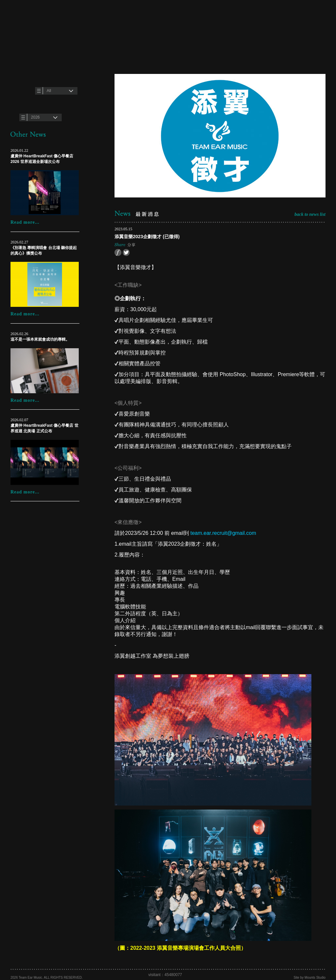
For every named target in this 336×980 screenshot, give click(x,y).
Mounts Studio (315, 978)
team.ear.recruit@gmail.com (223, 533)
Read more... (25, 222)
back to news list (310, 214)
